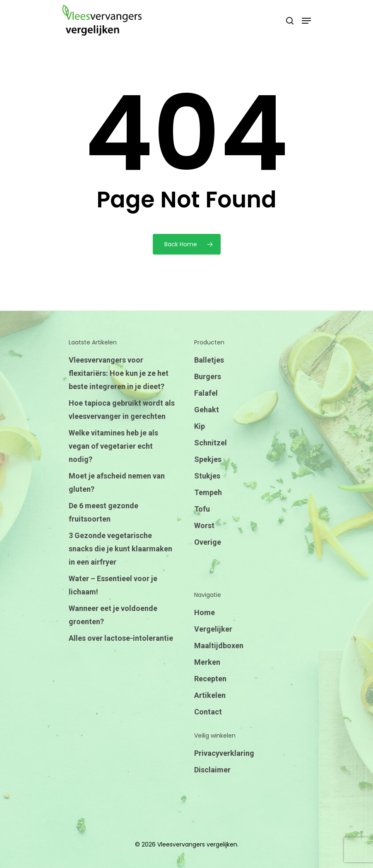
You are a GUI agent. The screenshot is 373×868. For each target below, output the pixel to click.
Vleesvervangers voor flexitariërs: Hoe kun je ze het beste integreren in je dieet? (119, 373)
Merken (207, 662)
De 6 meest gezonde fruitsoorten (103, 512)
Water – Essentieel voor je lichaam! (113, 585)
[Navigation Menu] (306, 21)
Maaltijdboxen (219, 646)
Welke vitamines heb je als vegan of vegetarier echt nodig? (113, 446)
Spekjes (208, 459)
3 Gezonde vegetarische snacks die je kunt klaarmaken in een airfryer (120, 549)
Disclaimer (212, 770)
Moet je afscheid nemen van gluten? (117, 482)
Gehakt (207, 410)
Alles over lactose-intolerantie (121, 638)
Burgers (208, 376)
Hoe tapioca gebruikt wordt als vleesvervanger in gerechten (122, 410)
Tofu (202, 509)
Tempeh (208, 492)
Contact (208, 712)
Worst (204, 525)
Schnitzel (211, 443)
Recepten (210, 679)
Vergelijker (213, 629)
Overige (208, 542)
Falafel (206, 393)
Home (205, 612)
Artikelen (210, 695)
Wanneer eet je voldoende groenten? (113, 615)
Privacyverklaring (224, 753)
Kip (200, 426)
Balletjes (209, 360)
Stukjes (207, 476)
